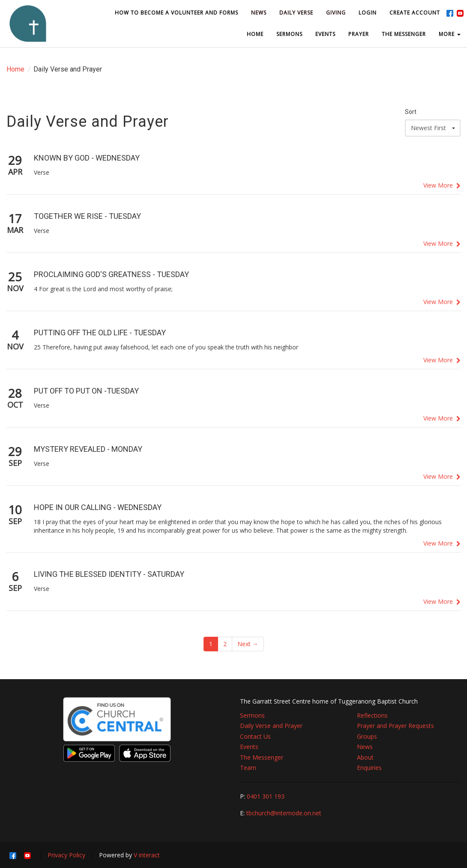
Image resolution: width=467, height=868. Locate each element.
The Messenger (262, 757)
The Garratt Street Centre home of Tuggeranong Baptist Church (329, 701)
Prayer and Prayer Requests (395, 726)
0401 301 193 (266, 796)
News (365, 747)
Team (248, 768)
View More (442, 185)
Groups (367, 736)
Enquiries (369, 768)
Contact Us (255, 736)
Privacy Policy (66, 855)
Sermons (252, 715)
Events (249, 747)
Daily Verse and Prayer (271, 726)
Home (15, 69)
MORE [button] (450, 34)
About (365, 757)
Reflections (372, 715)
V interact (147, 855)
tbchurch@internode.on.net (284, 813)
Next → (248, 644)
